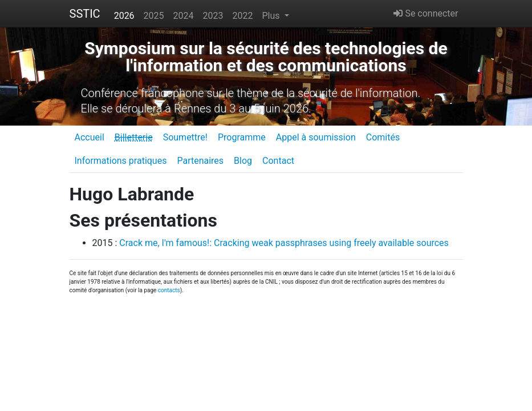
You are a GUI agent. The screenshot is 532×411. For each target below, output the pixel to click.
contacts (169, 290)
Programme (242, 137)
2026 (124, 16)
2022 (243, 16)
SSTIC (85, 14)
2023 (213, 16)
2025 (154, 16)
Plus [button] (272, 16)
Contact (278, 161)
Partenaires (200, 161)
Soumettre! (185, 137)
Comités (383, 137)
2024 (184, 16)
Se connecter (426, 13)
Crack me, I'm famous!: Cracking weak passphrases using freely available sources (284, 243)
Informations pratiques (121, 161)
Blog (243, 161)
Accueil (90, 137)
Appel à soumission (316, 137)
